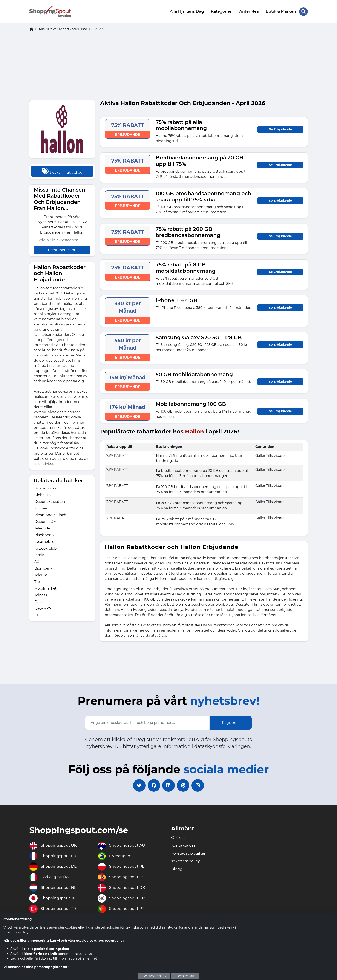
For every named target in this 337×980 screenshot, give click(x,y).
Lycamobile (44, 541)
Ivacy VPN (43, 608)
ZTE (38, 615)
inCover (41, 508)
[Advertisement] (168, 67)
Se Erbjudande (280, 129)
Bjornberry (44, 568)
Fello (38, 601)
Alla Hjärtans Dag (187, 11)
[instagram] (199, 785)
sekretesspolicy (186, 861)
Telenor (41, 575)
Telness (41, 595)
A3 (37, 561)
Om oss (178, 838)
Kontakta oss (183, 845)
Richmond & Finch (50, 515)
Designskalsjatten (50, 501)
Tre (37, 581)
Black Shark (44, 535)
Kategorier (221, 11)
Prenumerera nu (62, 250)
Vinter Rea (249, 11)
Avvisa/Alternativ (154, 976)
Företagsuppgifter (189, 853)
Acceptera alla (185, 976)
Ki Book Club (45, 548)
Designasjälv (45, 521)
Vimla (39, 555)
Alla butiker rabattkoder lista (63, 29)
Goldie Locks (45, 488)
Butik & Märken (281, 11)
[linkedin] (168, 785)
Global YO (43, 495)
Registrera (231, 722)
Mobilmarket (45, 588)
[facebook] (153, 785)
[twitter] (138, 785)
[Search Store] (303, 11)
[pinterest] (184, 785)
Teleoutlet (43, 528)
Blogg (177, 869)
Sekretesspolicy (16, 932)
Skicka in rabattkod (62, 171)
